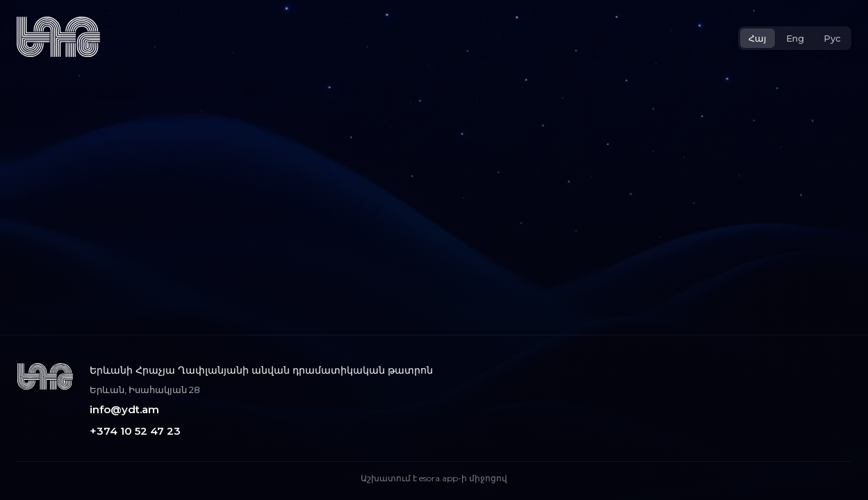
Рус (832, 38)
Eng (795, 38)
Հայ (758, 38)
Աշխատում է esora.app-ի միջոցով (434, 478)
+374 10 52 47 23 (135, 431)
